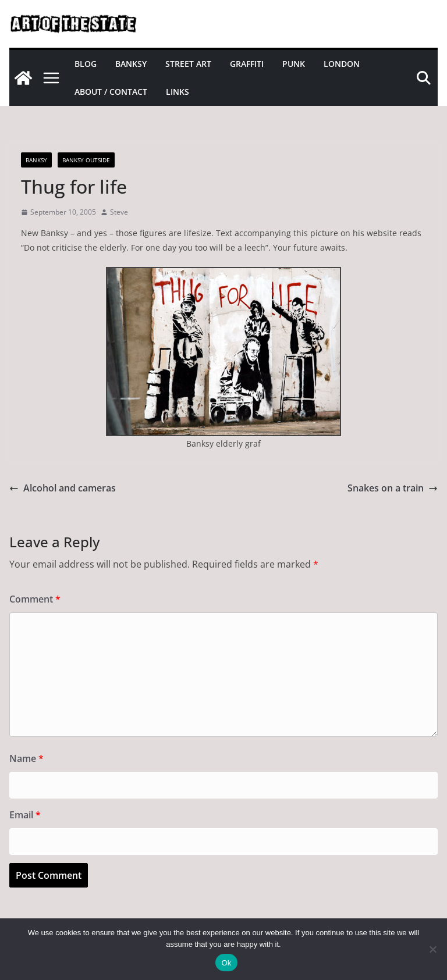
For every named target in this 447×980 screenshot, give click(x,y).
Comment (35, 599)
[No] (432, 949)
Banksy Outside (86, 160)
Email (25, 815)
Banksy (131, 64)
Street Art (188, 64)
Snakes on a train (393, 488)
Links (178, 92)
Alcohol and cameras (63, 488)
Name (26, 758)
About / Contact (111, 92)
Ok (226, 963)
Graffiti (247, 64)
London (342, 64)
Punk (294, 64)
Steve (119, 212)
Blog (86, 64)
